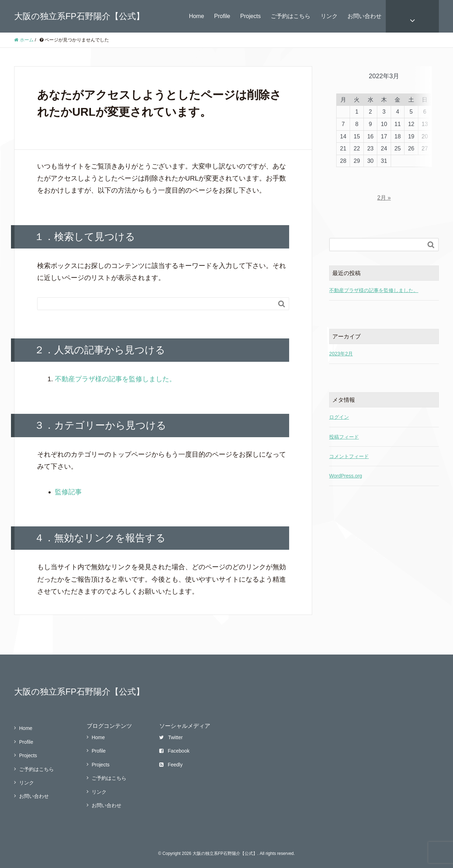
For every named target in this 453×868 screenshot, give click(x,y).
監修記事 (68, 492)
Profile (222, 16)
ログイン (339, 400)
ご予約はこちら (291, 16)
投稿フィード (344, 420)
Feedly (171, 765)
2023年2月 (341, 337)
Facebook (174, 751)
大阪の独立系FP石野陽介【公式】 (79, 16)
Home (197, 16)
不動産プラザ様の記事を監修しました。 (115, 379)
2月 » (384, 181)
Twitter (171, 737)
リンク (329, 16)
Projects (251, 16)
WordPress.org (346, 459)
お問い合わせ (365, 16)
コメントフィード (349, 439)
